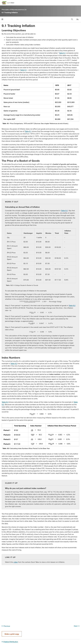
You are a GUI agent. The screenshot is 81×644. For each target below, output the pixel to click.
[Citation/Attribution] (40, 642)
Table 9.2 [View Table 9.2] (64, 210)
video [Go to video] (16, 562)
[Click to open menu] (2, 19)
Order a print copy (12, 634)
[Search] (72, 19)
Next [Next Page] (77, 626)
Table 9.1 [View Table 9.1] (62, 53)
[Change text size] (77, 19)
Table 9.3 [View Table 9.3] (5, 402)
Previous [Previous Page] (5, 626)
